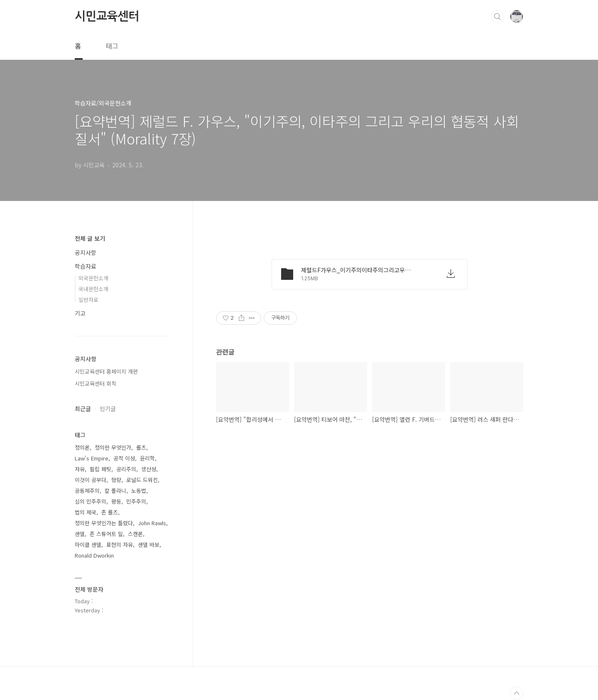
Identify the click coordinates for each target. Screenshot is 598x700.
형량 (116, 480)
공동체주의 (87, 491)
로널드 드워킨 (142, 480)
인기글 (108, 409)
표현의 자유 (120, 545)
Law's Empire (92, 458)
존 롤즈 (110, 512)
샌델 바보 (149, 545)
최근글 (83, 409)
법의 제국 (86, 512)
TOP (517, 693)
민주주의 (136, 501)
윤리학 (147, 458)
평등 (116, 501)
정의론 (82, 447)
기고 (80, 313)
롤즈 (141, 447)
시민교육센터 (107, 16)
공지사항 (86, 252)
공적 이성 (124, 458)
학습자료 (86, 266)
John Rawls (152, 523)
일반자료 (88, 300)
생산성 (149, 469)
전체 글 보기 (90, 238)
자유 (80, 469)
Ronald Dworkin (94, 555)
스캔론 (135, 534)
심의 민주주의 (91, 501)
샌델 (80, 534)
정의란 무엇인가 (113, 447)
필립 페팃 (100, 469)
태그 (112, 46)
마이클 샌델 (88, 545)
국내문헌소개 (93, 289)
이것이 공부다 (91, 480)
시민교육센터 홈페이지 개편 (106, 371)
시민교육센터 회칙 (96, 383)
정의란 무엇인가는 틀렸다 (104, 523)
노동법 (139, 491)
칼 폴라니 (115, 491)
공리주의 (126, 469)
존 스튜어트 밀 (106, 534)
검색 (498, 17)
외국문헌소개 (93, 278)
